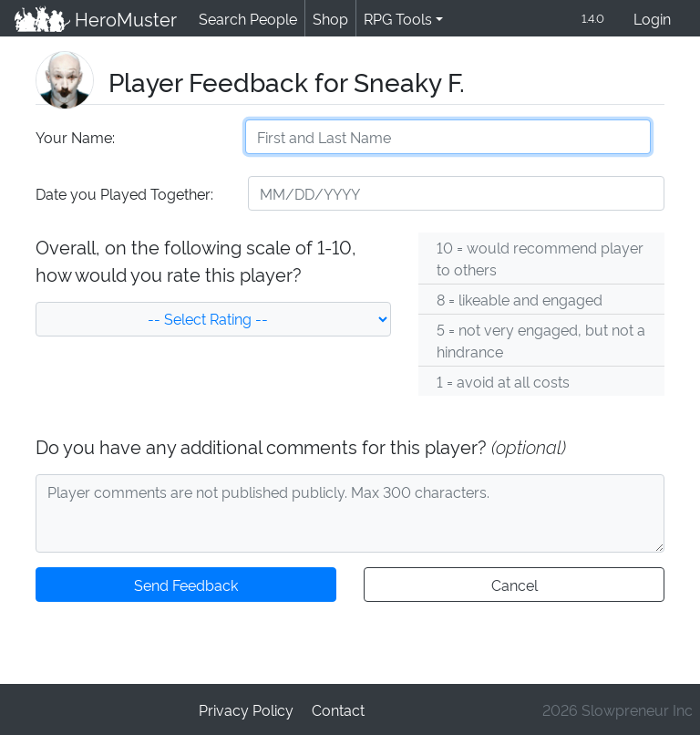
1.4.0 (592, 19)
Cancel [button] (514, 586)
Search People (245, 19)
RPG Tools (394, 19)
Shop (327, 19)
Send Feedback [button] (186, 586)
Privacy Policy (247, 709)
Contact (337, 709)
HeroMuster (94, 19)
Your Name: (74, 138)
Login (652, 20)
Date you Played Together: (124, 195)
